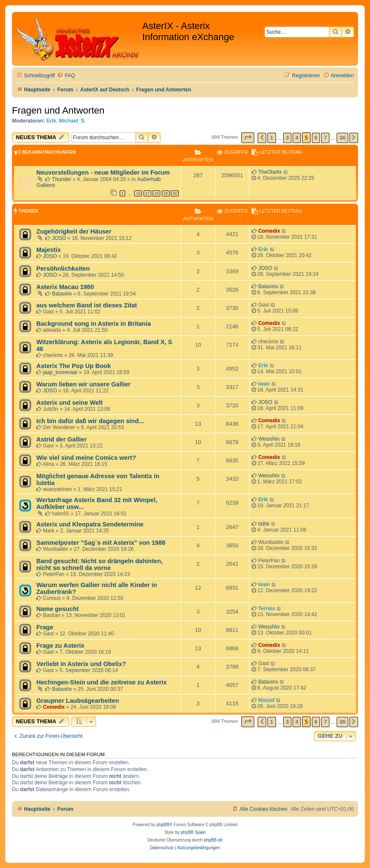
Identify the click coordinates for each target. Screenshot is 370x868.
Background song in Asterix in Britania (94, 324)
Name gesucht (57, 609)
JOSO (59, 238)
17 (147, 193)
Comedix (269, 231)
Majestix (48, 250)
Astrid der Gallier (62, 439)
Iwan (264, 384)
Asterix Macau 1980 (65, 287)
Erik (51, 121)
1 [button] (272, 138)
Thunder (62, 179)
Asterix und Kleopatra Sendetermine (90, 524)
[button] (248, 138)
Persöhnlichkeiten (63, 269)
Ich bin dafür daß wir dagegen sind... (90, 421)
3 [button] (287, 138)
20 (175, 193)
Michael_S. (72, 121)
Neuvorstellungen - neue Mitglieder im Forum (103, 172)
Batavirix (62, 294)
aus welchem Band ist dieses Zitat (87, 305)
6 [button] (316, 138)
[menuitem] (66, 76)
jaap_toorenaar (60, 372)
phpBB (163, 825)
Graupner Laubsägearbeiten (78, 701)
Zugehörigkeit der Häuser (74, 231)
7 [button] (325, 138)
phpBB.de (213, 840)
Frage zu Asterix (60, 646)
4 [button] (297, 138)
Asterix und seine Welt (69, 403)
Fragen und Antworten (58, 110)
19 (166, 193)
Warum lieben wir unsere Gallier (84, 384)
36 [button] (342, 138)
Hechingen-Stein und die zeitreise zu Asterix (101, 682)
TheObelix (270, 172)
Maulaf (266, 700)
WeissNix (269, 439)
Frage (45, 627)
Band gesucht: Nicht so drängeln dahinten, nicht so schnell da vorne (100, 564)
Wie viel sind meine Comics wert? (86, 458)
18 (156, 193)
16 (138, 193)
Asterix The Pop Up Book (73, 366)
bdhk (264, 524)
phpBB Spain (193, 832)
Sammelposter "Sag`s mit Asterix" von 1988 (101, 543)
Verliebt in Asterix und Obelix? (81, 664)
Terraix (266, 608)
